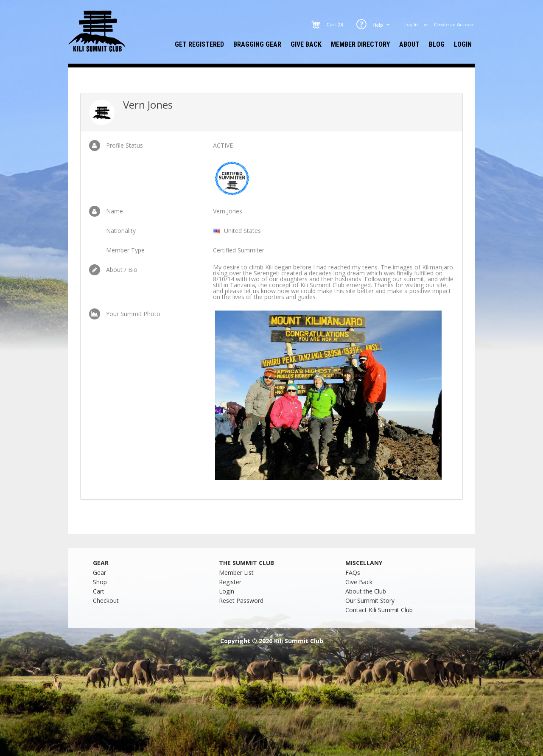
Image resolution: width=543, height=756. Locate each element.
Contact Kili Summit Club (379, 610)
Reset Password (241, 601)
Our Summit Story (370, 601)
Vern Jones (148, 105)
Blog (437, 44)
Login (463, 44)
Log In (411, 25)
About (409, 44)
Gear (99, 573)
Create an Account (455, 25)
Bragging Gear (257, 44)
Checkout (106, 601)
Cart (99, 591)
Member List (236, 573)
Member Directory (360, 44)
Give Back (306, 44)
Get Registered (199, 44)
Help (382, 25)
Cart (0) (335, 25)
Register (230, 582)
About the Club (366, 591)
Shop (100, 582)
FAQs (353, 573)
